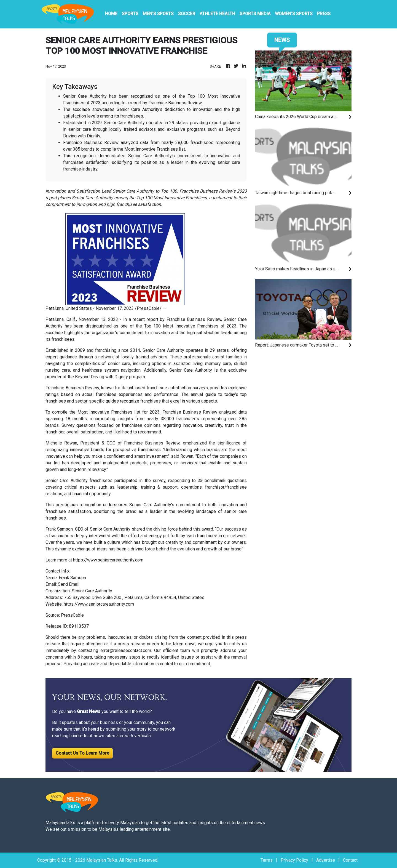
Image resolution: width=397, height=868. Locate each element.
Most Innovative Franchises (191, 326)
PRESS (324, 14)
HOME (111, 14)
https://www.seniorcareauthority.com (108, 560)
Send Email (69, 584)
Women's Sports (294, 14)
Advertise (326, 860)
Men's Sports (158, 14)
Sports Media (255, 14)
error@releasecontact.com (126, 650)
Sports (130, 14)
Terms (267, 860)
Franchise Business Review (152, 443)
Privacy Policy (294, 860)
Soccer (187, 14)
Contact (350, 860)
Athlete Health (217, 14)
